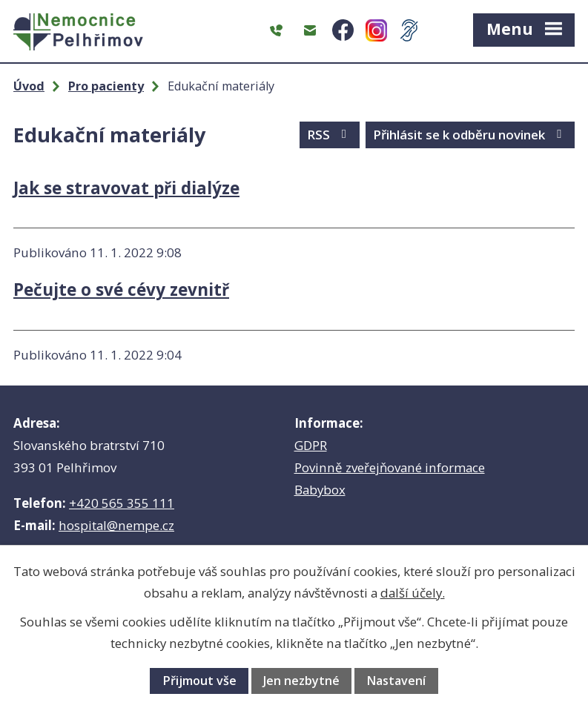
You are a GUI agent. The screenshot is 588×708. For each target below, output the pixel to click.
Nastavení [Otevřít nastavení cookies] (396, 681)
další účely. (413, 593)
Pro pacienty (106, 86)
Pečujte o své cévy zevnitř (121, 290)
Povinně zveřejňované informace (390, 467)
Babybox (320, 490)
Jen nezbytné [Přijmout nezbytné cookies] (301, 681)
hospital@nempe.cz (116, 525)
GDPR (311, 445)
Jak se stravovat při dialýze (126, 188)
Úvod (29, 86)
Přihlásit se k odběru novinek (470, 135)
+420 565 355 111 (122, 503)
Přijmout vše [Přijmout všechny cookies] (199, 681)
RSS (330, 135)
